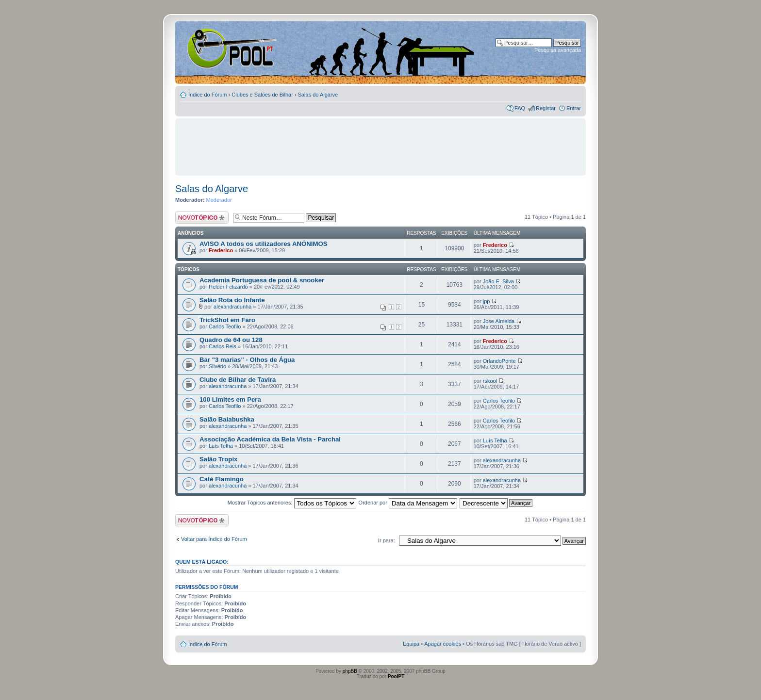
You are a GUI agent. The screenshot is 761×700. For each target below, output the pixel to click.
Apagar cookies (443, 644)
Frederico (221, 250)
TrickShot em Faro (227, 320)
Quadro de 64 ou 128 (231, 340)
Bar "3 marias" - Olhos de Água (247, 360)
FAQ (520, 108)
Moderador (219, 200)
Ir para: (387, 540)
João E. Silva (498, 281)
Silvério (217, 366)
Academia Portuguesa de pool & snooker (262, 280)
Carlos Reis (223, 346)
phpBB (350, 671)
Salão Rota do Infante (232, 300)
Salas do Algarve (318, 95)
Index (207, 48)
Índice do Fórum (207, 95)
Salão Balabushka (227, 419)
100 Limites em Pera (230, 399)
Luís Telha (221, 446)
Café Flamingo (222, 479)
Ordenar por (408, 503)
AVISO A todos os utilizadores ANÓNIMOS (264, 244)
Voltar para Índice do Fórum (214, 539)
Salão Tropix (218, 459)
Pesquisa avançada (558, 50)
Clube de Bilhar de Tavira (238, 380)
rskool (490, 381)
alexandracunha (232, 307)
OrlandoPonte (499, 361)
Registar (546, 108)
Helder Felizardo (228, 287)
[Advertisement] (380, 143)
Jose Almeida (499, 321)
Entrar (574, 108)
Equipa (411, 644)
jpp (487, 301)
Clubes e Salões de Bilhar (262, 95)
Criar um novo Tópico (202, 218)
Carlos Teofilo (225, 326)
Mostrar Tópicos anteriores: (292, 503)
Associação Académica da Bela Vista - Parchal (270, 439)
